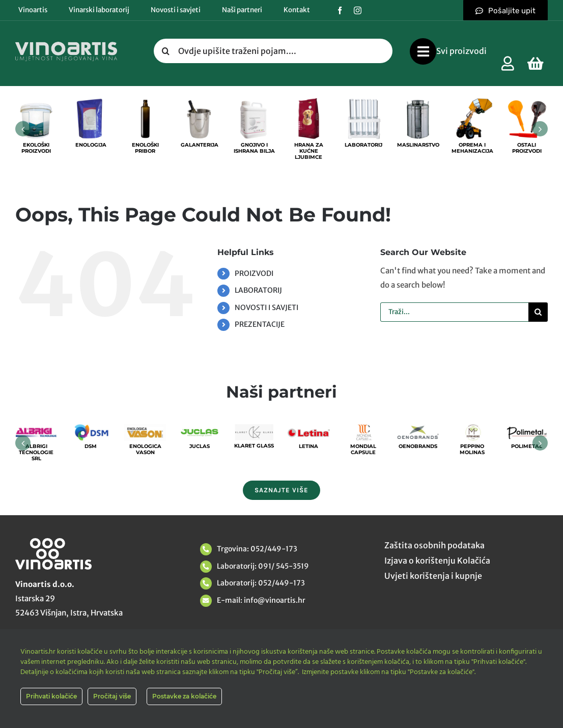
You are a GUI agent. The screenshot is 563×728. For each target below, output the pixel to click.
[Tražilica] (166, 51)
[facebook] (340, 10)
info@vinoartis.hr (274, 600)
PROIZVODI (254, 273)
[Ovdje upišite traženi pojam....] (273, 51)
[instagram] (358, 10)
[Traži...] (454, 312)
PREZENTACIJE (260, 324)
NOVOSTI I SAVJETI (266, 307)
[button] (23, 129)
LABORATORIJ (258, 290)
